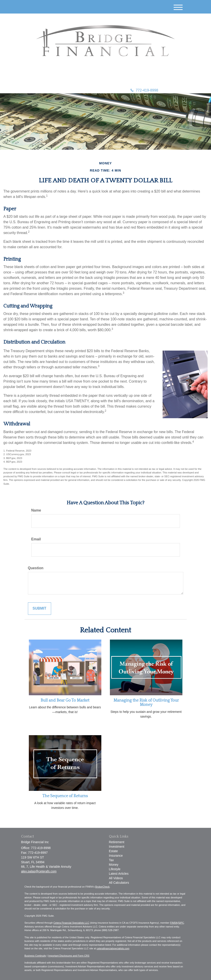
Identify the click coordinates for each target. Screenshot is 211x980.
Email (36, 539)
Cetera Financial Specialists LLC (71, 923)
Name (36, 510)
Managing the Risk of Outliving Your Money (146, 703)
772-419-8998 (144, 90)
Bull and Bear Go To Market (65, 700)
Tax (111, 860)
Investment (117, 847)
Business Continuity (35, 956)
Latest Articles (119, 874)
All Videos (116, 878)
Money (114, 865)
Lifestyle (115, 869)
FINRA (174, 923)
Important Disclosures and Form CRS (69, 956)
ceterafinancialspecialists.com (113, 948)
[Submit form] (40, 609)
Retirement (117, 842)
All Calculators (119, 883)
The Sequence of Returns (65, 796)
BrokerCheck (102, 887)
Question (36, 568)
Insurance (116, 856)
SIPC (181, 923)
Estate (113, 851)
